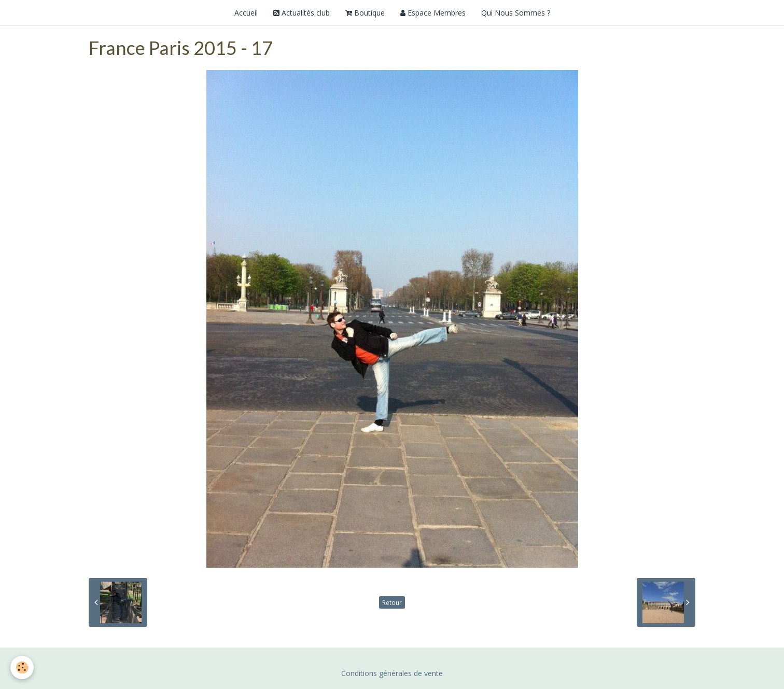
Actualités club (302, 13)
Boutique (365, 13)
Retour (392, 602)
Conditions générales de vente (392, 673)
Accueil (246, 13)
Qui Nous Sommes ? (516, 13)
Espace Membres (433, 13)
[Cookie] (22, 667)
